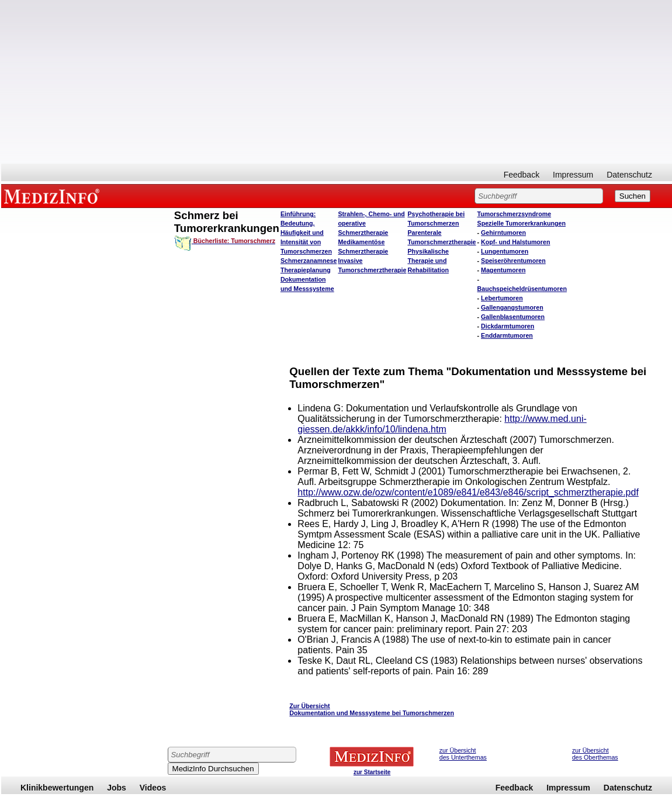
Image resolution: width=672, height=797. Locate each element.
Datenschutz (629, 175)
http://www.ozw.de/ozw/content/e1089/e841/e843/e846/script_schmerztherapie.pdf (468, 492)
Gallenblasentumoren (513, 317)
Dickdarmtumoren (508, 326)
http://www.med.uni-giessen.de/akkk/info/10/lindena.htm (442, 424)
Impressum (573, 175)
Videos (153, 788)
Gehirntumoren (503, 233)
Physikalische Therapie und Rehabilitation (428, 261)
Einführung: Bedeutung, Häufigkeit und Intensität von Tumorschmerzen (306, 233)
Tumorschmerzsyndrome (515, 214)
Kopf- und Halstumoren (515, 242)
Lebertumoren (502, 298)
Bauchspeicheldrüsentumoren (522, 289)
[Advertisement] (337, 82)
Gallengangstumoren (512, 307)
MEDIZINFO (54, 196)
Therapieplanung (306, 270)
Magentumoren (503, 270)
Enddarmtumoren (507, 335)
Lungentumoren (505, 251)
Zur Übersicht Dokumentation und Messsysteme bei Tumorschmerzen (372, 709)
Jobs (117, 788)
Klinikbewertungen (57, 788)
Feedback (522, 175)
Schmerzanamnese (309, 261)
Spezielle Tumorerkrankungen (522, 223)
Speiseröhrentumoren (513, 261)
